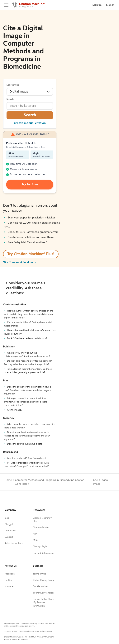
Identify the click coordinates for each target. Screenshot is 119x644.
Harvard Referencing (43, 553)
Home (8, 480)
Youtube (9, 587)
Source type (13, 85)
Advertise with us (14, 543)
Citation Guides (41, 528)
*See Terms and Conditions (19, 262)
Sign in (110, 5)
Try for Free (30, 184)
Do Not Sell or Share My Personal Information (43, 603)
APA (35, 534)
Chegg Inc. (10, 524)
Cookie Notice (40, 587)
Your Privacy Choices (44, 593)
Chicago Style (40, 547)
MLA (35, 540)
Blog (7, 518)
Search (10, 99)
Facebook (10, 574)
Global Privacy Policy (43, 580)
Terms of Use (39, 574)
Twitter (8, 580)
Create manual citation (30, 123)
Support (9, 537)
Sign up (97, 5)
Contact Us (10, 531)
